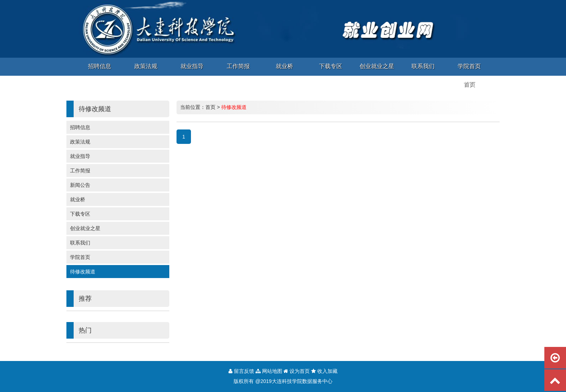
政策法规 (80, 142)
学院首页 (80, 257)
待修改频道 (83, 272)
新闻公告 (80, 185)
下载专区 (80, 214)
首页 (210, 107)
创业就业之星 (85, 228)
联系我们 (80, 243)
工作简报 (80, 171)
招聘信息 (80, 127)
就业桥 (78, 199)
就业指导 (80, 156)
